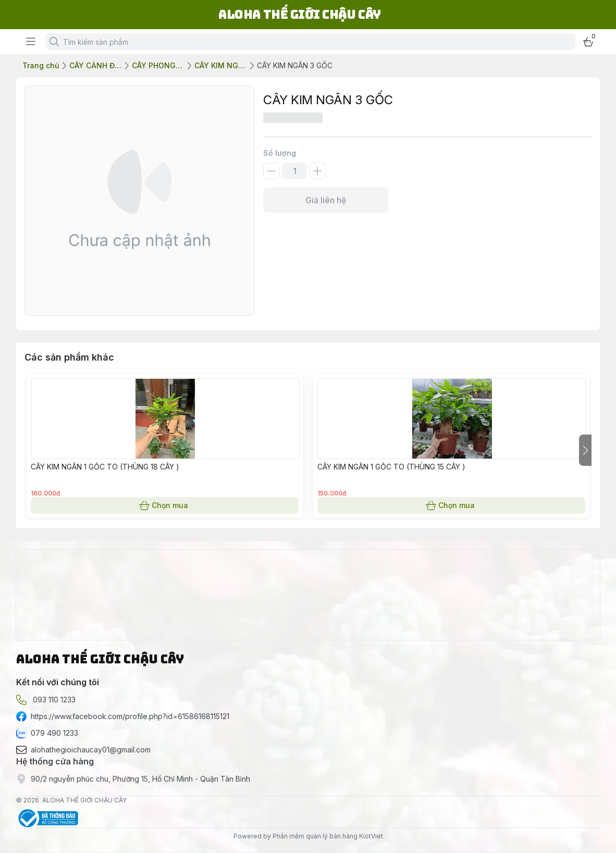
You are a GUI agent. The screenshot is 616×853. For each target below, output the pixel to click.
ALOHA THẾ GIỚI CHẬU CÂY (84, 800)
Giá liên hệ (326, 200)
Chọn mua (165, 505)
